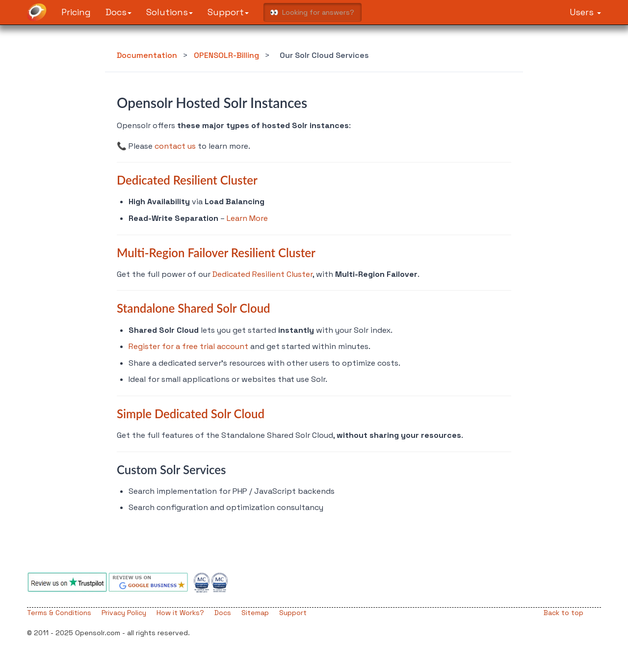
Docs (118, 12)
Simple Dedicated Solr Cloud (191, 414)
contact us (175, 146)
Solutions (170, 12)
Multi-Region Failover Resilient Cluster (216, 253)
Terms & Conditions (59, 613)
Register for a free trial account (188, 346)
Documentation (147, 55)
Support (228, 12)
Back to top (563, 613)
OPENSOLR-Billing (226, 55)
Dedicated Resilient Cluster (187, 180)
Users (585, 12)
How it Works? (180, 613)
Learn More (247, 218)
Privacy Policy (124, 613)
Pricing (76, 12)
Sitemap (255, 613)
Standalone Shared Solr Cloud (194, 308)
